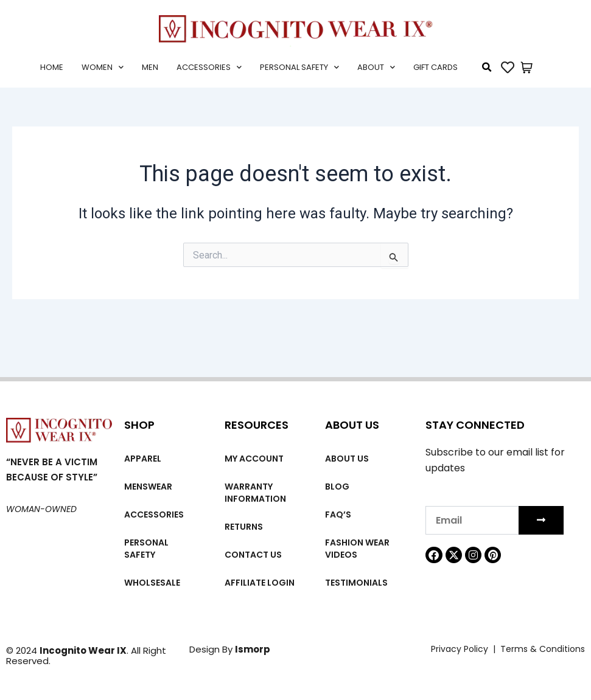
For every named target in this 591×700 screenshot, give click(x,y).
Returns (244, 527)
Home (52, 67)
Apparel (143, 459)
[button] (487, 68)
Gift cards (435, 67)
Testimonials (356, 583)
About (376, 67)
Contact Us (253, 555)
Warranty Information (255, 493)
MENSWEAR (148, 487)
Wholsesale (152, 583)
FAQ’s (338, 515)
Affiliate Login (260, 583)
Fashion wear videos (357, 549)
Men (150, 67)
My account (254, 459)
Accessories (209, 67)
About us (347, 459)
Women (103, 67)
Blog (337, 487)
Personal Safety (299, 67)
